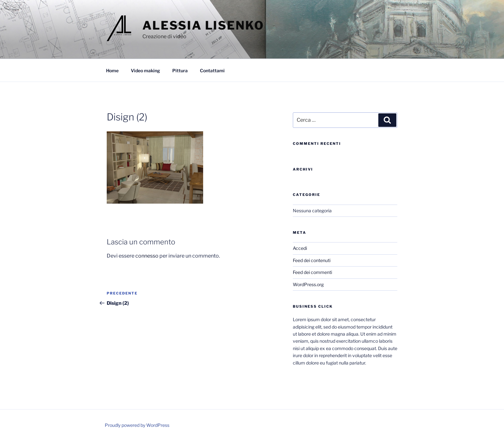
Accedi (300, 248)
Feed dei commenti (312, 272)
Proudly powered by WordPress (137, 425)
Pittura (180, 70)
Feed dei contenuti (312, 260)
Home (112, 70)
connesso (147, 256)
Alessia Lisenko (203, 25)
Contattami (212, 70)
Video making (145, 70)
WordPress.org (308, 284)
